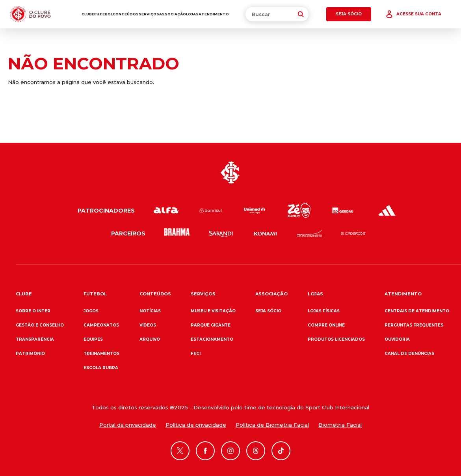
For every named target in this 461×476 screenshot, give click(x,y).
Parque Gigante (211, 325)
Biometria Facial (340, 425)
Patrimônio (30, 354)
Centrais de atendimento (417, 311)
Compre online (326, 325)
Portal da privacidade (128, 425)
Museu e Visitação (213, 311)
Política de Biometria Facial (272, 425)
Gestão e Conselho (40, 325)
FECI (196, 354)
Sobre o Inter (33, 311)
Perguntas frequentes (414, 325)
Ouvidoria (397, 339)
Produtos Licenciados (336, 339)
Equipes (93, 339)
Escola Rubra (101, 368)
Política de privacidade (196, 425)
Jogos (91, 311)
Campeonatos (101, 325)
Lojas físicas (324, 311)
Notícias (150, 311)
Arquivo (150, 339)
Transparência (35, 339)
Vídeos (148, 325)
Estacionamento (212, 339)
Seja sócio (268, 311)
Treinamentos (101, 354)
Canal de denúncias (409, 354)
